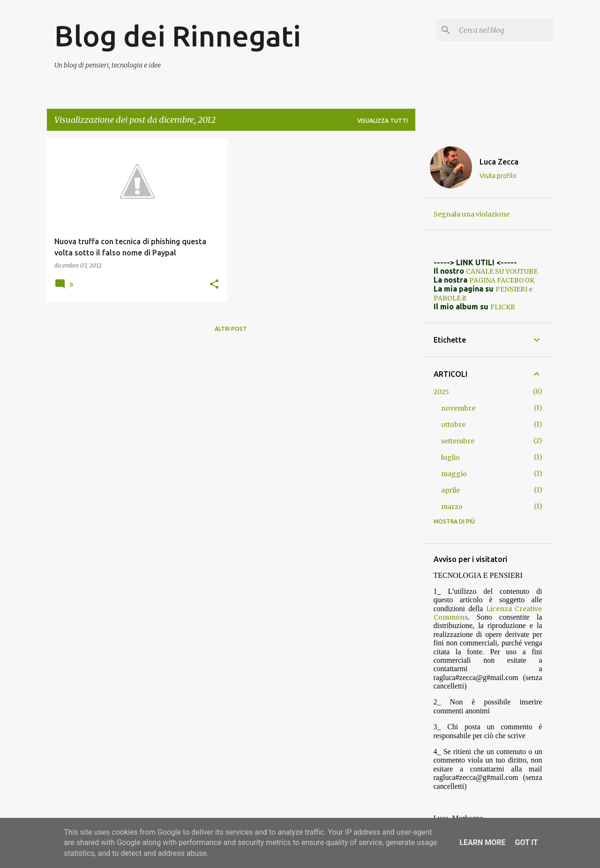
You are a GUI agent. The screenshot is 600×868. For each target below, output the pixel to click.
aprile (450, 490)
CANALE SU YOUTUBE (502, 271)
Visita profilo (498, 176)
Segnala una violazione (472, 214)
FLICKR (503, 307)
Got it (526, 842)
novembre (458, 408)
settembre (458, 441)
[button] (214, 284)
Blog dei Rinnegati (178, 36)
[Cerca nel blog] (504, 30)
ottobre (453, 425)
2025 (441, 392)
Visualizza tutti (382, 121)
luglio (450, 457)
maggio (454, 474)
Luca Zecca (499, 162)
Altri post (231, 329)
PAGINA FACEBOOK (502, 280)
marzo (452, 507)
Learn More (482, 842)
